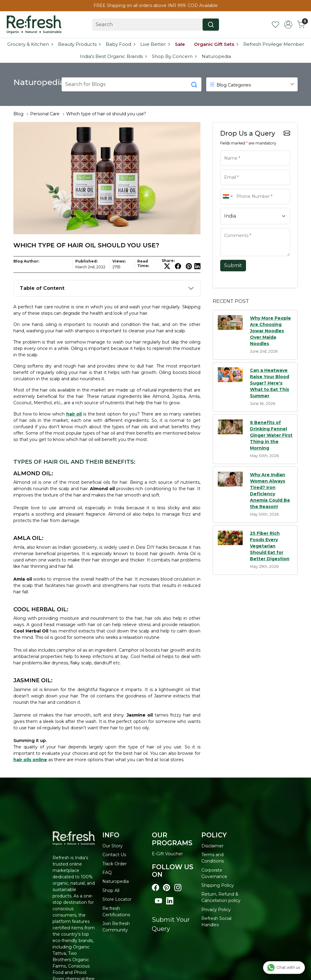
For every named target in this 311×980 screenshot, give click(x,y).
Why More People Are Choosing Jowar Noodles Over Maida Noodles (270, 331)
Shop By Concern (174, 56)
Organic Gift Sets (216, 44)
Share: (168, 261)
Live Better (155, 44)
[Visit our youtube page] (158, 901)
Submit (233, 265)
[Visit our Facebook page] (155, 888)
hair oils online (30, 760)
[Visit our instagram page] (178, 888)
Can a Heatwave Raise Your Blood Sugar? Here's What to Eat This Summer (270, 383)
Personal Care (45, 114)
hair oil (74, 414)
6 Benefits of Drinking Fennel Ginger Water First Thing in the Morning (271, 435)
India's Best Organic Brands (113, 56)
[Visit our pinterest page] (167, 888)
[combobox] (227, 197)
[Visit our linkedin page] (170, 901)
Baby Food (120, 44)
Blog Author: (26, 261)
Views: (119, 261)
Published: (86, 261)
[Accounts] (288, 25)
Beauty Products (79, 44)
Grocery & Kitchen (30, 44)
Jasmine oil (140, 715)
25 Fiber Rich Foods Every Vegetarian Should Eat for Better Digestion (270, 546)
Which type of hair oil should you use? (106, 114)
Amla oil (23, 579)
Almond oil (102, 489)
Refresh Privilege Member (274, 44)
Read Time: (143, 263)
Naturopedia (216, 56)
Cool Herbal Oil (31, 631)
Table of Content (42, 288)
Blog (18, 114)
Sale (180, 44)
